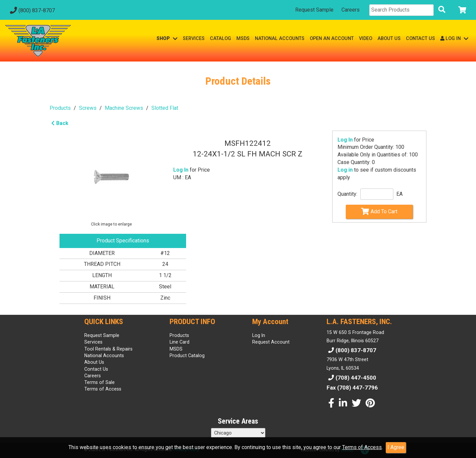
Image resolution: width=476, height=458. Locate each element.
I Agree (396, 447)
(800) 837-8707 (32, 10)
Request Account (271, 342)
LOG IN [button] (454, 39)
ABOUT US (389, 38)
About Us (94, 362)
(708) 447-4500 (351, 378)
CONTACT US (420, 38)
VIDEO (366, 38)
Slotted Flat (165, 108)
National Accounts (104, 355)
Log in (345, 170)
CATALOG (220, 38)
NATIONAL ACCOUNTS (280, 38)
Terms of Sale (99, 382)
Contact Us (96, 369)
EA (399, 194)
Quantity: (347, 194)
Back (59, 123)
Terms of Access (362, 447)
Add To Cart (379, 211)
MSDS (243, 38)
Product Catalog (187, 355)
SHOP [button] (167, 39)
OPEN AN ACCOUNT (332, 38)
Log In (345, 140)
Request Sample (314, 10)
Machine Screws (124, 108)
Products (60, 108)
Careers (351, 10)
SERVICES (194, 38)
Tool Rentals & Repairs (108, 349)
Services (93, 342)
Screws (88, 108)
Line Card (179, 342)
